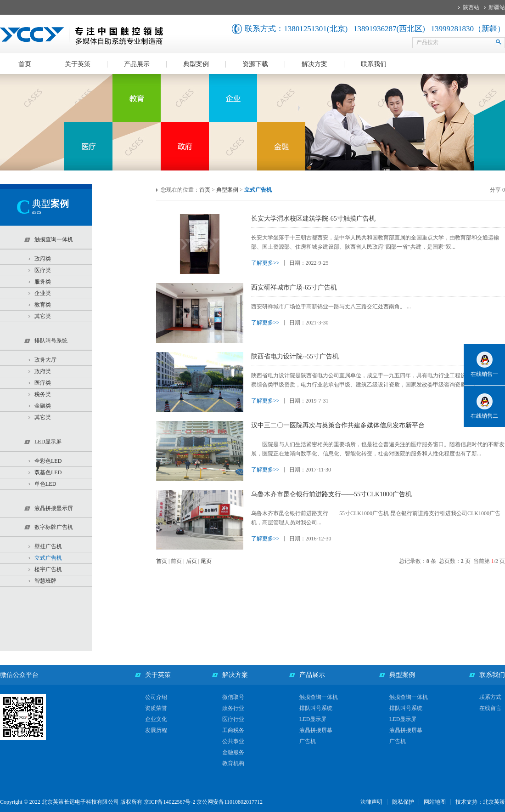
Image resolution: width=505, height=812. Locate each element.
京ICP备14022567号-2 (170, 802)
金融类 (43, 406)
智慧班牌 (45, 581)
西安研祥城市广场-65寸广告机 (294, 287)
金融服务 (233, 752)
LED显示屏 (313, 719)
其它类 (43, 316)
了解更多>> (265, 263)
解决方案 (314, 64)
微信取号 (233, 697)
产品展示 (137, 64)
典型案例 (196, 64)
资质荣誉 (156, 708)
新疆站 (497, 7)
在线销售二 (484, 416)
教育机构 (233, 763)
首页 (25, 64)
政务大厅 (45, 360)
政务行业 (233, 708)
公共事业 (233, 741)
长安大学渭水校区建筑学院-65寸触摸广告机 (313, 219)
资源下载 (255, 64)
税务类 (43, 394)
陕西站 (471, 7)
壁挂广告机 (48, 546)
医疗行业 (233, 719)
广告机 (308, 741)
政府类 (43, 259)
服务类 (43, 282)
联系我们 (374, 64)
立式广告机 (48, 558)
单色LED (45, 484)
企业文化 (156, 719)
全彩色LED (48, 461)
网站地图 (435, 802)
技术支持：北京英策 (480, 802)
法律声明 (371, 802)
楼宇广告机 (48, 569)
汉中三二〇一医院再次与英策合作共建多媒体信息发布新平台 (338, 425)
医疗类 (43, 270)
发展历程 (156, 730)
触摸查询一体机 (319, 697)
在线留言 (490, 708)
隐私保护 (403, 802)
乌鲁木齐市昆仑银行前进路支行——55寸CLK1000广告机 (331, 494)
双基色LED (48, 472)
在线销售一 (484, 374)
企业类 (43, 293)
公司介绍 (156, 697)
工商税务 (233, 730)
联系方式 (490, 697)
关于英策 (78, 64)
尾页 (206, 561)
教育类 (43, 305)
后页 (191, 561)
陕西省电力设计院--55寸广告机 (295, 356)
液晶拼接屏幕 (316, 730)
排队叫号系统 (316, 708)
